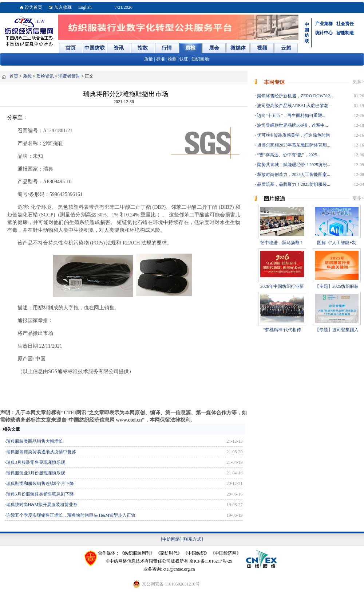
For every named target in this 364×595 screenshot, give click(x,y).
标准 (161, 59)
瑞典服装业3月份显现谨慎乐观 (36, 473)
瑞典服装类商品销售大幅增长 (35, 441)
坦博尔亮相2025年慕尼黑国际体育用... (293, 145)
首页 (14, 76)
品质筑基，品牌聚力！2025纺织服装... (293, 184)
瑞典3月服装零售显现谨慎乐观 (36, 462)
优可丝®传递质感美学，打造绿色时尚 (293, 135)
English (85, 7)
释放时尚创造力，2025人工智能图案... (293, 175)
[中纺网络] (171, 539)
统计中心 (324, 33)
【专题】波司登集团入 (337, 330)
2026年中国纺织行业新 (282, 286)
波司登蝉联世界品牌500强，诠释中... (292, 125)
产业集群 (324, 24)
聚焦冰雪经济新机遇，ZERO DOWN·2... (295, 96)
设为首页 (33, 7)
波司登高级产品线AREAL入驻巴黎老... (294, 106)
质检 (27, 76)
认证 (184, 59)
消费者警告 (69, 76)
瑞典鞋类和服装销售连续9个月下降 (40, 484)
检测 (172, 59)
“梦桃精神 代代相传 (282, 330)
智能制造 (345, 33)
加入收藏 (63, 7)
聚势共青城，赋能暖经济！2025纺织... (293, 165)
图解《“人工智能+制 (337, 243)
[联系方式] (193, 539)
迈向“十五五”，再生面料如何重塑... (291, 116)
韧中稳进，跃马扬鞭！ (282, 243)
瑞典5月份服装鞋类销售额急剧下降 (40, 494)
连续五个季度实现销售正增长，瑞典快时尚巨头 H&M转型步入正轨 (71, 515)
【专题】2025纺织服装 (337, 286)
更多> (358, 82)
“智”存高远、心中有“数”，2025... (288, 155)
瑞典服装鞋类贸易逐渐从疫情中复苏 (41, 452)
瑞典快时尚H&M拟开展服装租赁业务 (42, 505)
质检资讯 (45, 76)
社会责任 (345, 24)
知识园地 (200, 59)
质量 (149, 59)
